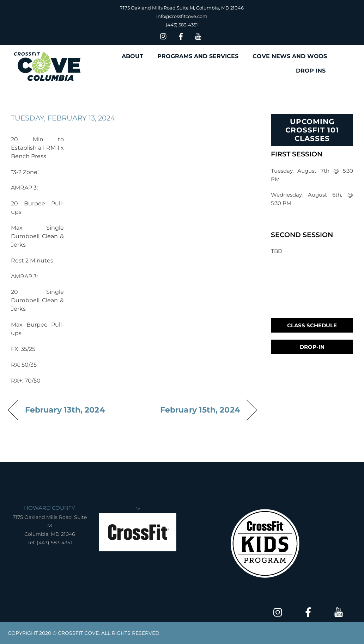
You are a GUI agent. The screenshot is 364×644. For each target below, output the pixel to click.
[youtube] (198, 35)
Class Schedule (312, 325)
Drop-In (312, 347)
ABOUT (132, 56)
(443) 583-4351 (182, 25)
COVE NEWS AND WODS (290, 56)
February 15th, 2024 (200, 410)
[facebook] (181, 35)
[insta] (164, 35)
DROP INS (311, 71)
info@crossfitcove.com (182, 16)
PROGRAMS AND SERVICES (198, 56)
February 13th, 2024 (65, 410)
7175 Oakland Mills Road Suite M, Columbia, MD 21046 (182, 8)
